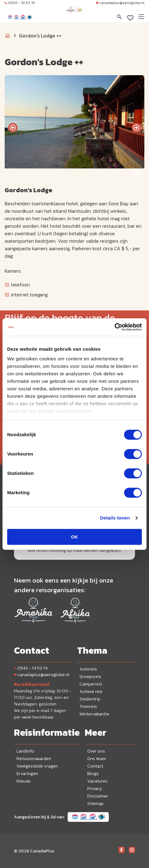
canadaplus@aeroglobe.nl (120, 3)
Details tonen (115, 518)
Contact (95, 766)
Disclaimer (98, 796)
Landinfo (25, 751)
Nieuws (24, 781)
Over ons (96, 751)
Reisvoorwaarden (34, 759)
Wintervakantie (94, 714)
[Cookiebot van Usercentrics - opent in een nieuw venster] (115, 327)
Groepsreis (90, 677)
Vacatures (97, 781)
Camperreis (91, 684)
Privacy (95, 789)
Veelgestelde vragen (37, 766)
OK (75, 537)
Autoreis (88, 669)
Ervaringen (27, 774)
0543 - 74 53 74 (20, 3)
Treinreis (88, 707)
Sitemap (95, 804)
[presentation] (13, 128)
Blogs (93, 774)
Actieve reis (91, 692)
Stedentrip (90, 699)
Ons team (97, 759)
